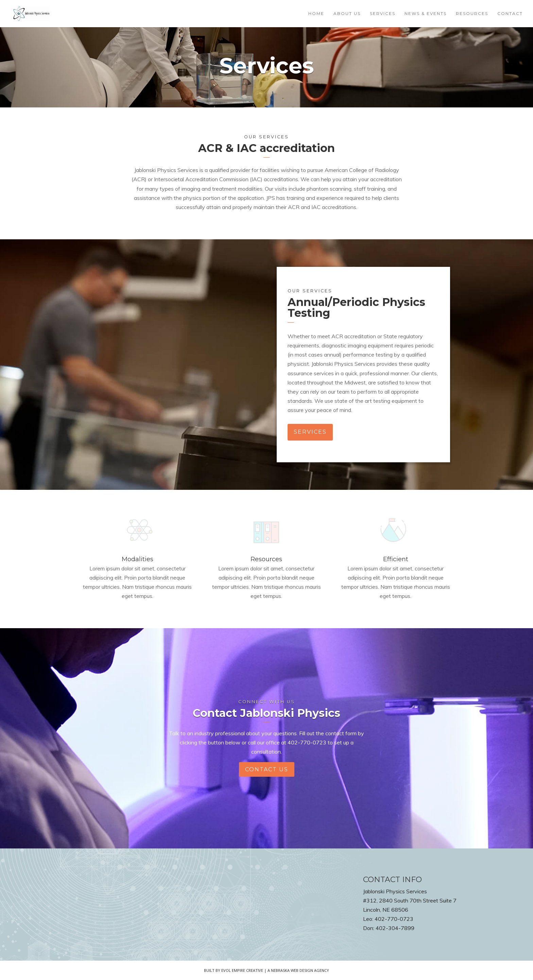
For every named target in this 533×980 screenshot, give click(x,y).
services (310, 432)
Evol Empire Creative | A (246, 970)
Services (383, 14)
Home (316, 14)
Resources (472, 14)
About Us (347, 14)
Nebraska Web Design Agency (300, 970)
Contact (510, 14)
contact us (267, 769)
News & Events (426, 14)
